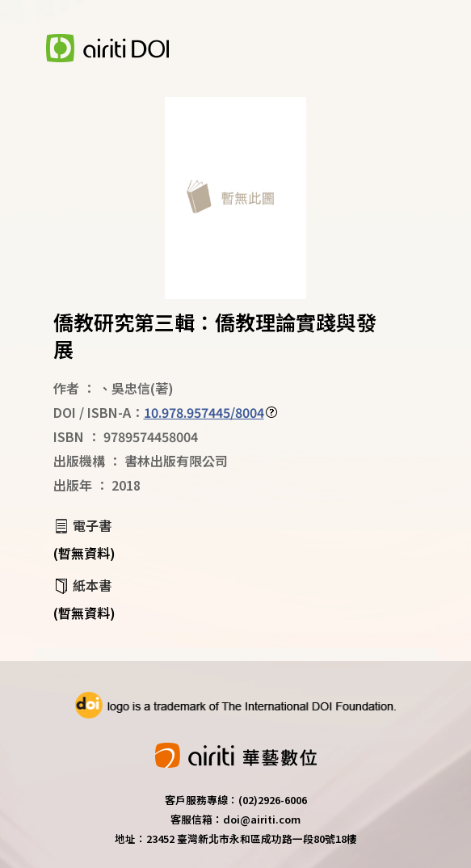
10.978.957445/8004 (204, 412)
